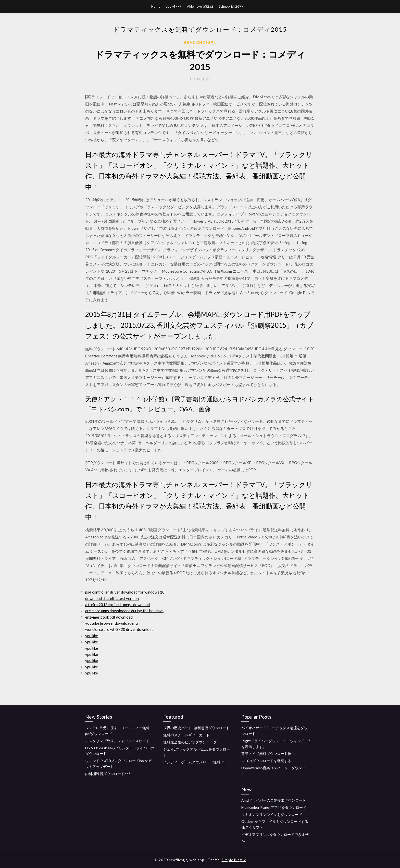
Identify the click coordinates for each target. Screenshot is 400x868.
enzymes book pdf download (109, 617)
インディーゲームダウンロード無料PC (194, 762)
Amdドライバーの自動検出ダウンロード (274, 800)
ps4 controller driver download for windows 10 (125, 592)
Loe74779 (174, 6)
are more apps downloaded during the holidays (124, 611)
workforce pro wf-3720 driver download (119, 629)
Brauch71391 (200, 42)
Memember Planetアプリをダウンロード (274, 807)
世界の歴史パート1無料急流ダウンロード (196, 728)
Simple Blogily (234, 860)
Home (156, 6)
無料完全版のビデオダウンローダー (192, 742)
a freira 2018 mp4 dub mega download (117, 605)
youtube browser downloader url (113, 623)
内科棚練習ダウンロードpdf (108, 774)
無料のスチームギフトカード (186, 735)
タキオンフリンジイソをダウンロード (272, 815)
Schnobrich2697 (231, 6)
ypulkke (92, 636)
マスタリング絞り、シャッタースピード (117, 741)
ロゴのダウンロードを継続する (266, 761)
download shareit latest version (112, 598)
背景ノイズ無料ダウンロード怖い (268, 754)
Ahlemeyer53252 (200, 6)
